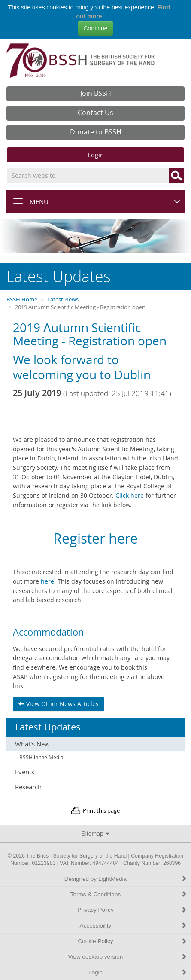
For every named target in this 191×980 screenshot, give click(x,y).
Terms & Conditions (129, 894)
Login (96, 155)
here (47, 581)
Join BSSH (96, 93)
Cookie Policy (132, 941)
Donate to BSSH (96, 132)
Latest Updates (48, 727)
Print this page (101, 811)
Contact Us (95, 113)
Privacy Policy (132, 910)
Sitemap (95, 834)
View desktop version (127, 957)
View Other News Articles (59, 704)
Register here (95, 538)
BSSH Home (22, 300)
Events (25, 772)
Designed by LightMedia (126, 879)
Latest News (63, 300)
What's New (32, 744)
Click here (130, 495)
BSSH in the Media (41, 757)
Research (28, 787)
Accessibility (133, 926)
